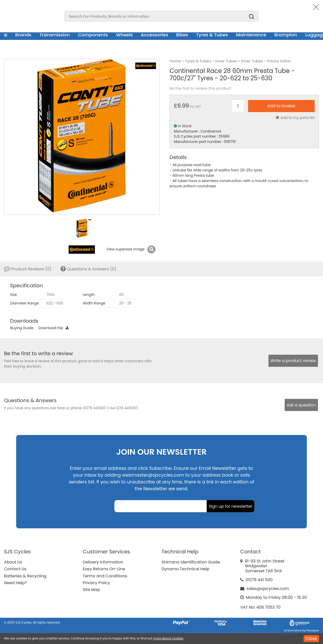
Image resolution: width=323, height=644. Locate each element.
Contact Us (15, 569)
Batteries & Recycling (25, 576)
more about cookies (168, 638)
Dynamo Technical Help (185, 569)
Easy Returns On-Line (104, 569)
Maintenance (251, 35)
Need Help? (15, 583)
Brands (23, 35)
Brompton (286, 35)
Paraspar (313, 630)
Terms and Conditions (105, 576)
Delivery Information (103, 562)
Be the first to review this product (200, 88)
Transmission (55, 35)
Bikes (182, 35)
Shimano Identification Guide (191, 562)
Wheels (124, 35)
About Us (13, 562)
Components (93, 35)
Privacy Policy (96, 583)
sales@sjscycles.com (268, 589)
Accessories (154, 35)
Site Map (91, 590)
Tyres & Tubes (212, 35)
